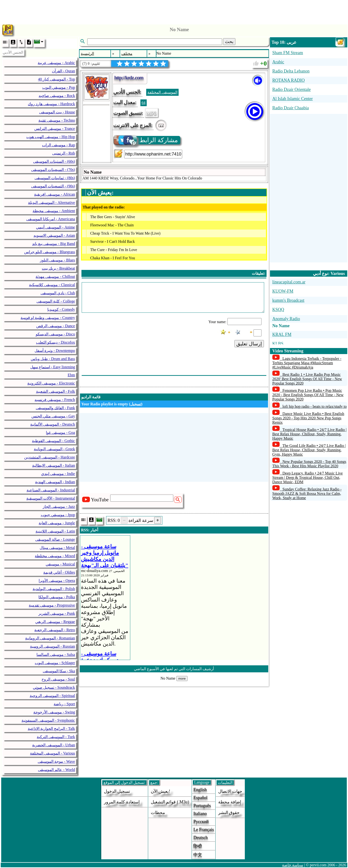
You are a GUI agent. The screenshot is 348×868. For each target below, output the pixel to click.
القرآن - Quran (63, 71)
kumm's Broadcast (288, 300)
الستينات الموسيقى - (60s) (54, 161)
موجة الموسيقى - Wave (56, 761)
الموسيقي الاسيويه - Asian (54, 235)
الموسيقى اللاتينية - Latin (55, 531)
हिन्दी (198, 846)
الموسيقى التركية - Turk (56, 737)
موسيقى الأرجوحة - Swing (54, 712)
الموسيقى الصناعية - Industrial (51, 490)
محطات (158, 813)
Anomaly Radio (286, 319)
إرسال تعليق (249, 344)
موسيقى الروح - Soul (58, 679)
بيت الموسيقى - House (57, 112)
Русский (201, 822)
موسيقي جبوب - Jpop (58, 515)
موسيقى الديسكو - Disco (55, 334)
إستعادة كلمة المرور (122, 802)
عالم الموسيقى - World (56, 770)
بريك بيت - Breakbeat (58, 268)
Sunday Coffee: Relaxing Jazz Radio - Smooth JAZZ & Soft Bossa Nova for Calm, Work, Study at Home (307, 493)
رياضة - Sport (64, 704)
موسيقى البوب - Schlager (55, 663)
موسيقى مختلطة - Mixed (55, 556)
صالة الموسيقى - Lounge (55, 539)
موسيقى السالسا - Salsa (56, 655)
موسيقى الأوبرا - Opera (57, 581)
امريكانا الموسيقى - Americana (51, 219)
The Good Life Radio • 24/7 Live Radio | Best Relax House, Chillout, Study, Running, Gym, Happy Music (309, 450)
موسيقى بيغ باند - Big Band (54, 244)
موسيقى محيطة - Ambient (54, 211)
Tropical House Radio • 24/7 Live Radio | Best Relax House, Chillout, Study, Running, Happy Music (309, 434)
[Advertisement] (174, 11)
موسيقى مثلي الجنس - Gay (53, 416)
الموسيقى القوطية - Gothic (53, 441)
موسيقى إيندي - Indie (58, 474)
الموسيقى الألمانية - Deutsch (53, 424)
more (182, 679)
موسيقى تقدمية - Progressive (52, 605)
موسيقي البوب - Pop (59, 87)
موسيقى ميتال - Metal (57, 548)
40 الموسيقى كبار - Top (56, 79)
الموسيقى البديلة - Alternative (51, 203)
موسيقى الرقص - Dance (56, 326)
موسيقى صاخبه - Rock (57, 96)
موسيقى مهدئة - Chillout (55, 277)
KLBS (278, 344)
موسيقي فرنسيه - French (55, 400)
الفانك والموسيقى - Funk (55, 408)
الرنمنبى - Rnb (64, 153)
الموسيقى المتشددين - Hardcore (50, 457)
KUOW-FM (283, 291)
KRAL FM (282, 334)
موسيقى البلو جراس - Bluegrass (50, 252)
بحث (229, 42)
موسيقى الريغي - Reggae (55, 622)
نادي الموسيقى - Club (58, 293)
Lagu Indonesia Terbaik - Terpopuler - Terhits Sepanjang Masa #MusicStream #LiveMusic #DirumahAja (307, 363)
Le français (203, 830)
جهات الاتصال (230, 791)
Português (202, 806)
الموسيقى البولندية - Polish (54, 589)
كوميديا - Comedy (61, 309)
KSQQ (278, 310)
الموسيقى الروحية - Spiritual (52, 696)
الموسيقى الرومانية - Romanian (50, 638)
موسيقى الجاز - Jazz (59, 507)
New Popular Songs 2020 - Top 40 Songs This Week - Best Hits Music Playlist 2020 (309, 464)
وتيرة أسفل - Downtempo (55, 351)
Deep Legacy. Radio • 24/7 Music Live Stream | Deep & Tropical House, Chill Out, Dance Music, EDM (308, 478)
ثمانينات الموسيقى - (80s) (55, 178)
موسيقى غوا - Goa (60, 433)
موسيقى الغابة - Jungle (57, 523)
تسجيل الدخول (117, 791)
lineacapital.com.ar (289, 282)
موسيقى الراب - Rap (58, 145)
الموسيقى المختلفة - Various (52, 753)
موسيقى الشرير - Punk (57, 613)
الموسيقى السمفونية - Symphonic (48, 720)
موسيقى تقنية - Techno (57, 120)
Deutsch (200, 838)
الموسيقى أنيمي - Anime (55, 227)
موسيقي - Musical (60, 564)
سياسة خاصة (293, 865)
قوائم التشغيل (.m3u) (170, 802)
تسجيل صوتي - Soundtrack (54, 687)
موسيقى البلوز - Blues (57, 260)
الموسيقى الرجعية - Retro (55, 630)
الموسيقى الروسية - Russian (52, 646)
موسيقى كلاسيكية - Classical (52, 285)
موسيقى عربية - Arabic (56, 63)
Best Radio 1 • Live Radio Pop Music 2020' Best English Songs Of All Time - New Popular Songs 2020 (307, 379)
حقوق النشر (229, 813)
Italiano (200, 814)
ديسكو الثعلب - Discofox (55, 342)
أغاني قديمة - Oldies (59, 572)
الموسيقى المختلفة (162, 92)
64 (144, 103)
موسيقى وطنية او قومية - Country (48, 318)
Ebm (71, 375)
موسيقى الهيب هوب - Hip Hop (51, 137)
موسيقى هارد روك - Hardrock (51, 104)
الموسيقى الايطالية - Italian (54, 465)
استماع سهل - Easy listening (53, 367)
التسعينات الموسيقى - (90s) (53, 186)
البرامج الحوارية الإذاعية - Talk (51, 729)
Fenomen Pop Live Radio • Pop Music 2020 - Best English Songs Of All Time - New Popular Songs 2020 (308, 395)
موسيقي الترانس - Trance (55, 129)
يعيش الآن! (161, 791)
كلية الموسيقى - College (56, 301)
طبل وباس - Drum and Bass (53, 359)
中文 (198, 855)
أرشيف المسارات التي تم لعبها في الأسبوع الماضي (174, 669)
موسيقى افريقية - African (54, 194)
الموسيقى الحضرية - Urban (54, 745)
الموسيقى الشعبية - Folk (56, 391)
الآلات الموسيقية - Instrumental (51, 498)
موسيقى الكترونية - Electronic (51, 383)
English (200, 790)
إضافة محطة (230, 802)
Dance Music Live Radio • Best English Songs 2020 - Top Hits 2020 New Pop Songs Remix (308, 418)
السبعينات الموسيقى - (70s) (53, 170)
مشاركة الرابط (146, 140)
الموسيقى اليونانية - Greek (54, 449)
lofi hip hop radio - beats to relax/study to (315, 406)
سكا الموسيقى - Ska (59, 671)
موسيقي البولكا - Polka (57, 597)
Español (200, 798)
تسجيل (136, 404)
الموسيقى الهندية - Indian (55, 482)
